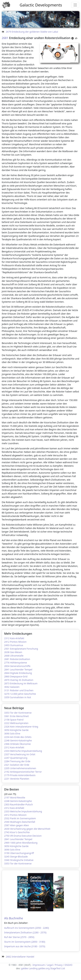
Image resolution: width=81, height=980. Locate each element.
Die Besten (12, 789)
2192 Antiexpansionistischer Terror (23, 772)
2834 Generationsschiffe (17, 666)
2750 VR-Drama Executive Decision (23, 836)
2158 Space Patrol (14, 720)
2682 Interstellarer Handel (18, 957)
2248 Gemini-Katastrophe (18, 740)
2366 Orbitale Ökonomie (18, 744)
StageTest (55, 968)
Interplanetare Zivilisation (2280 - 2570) (25, 932)
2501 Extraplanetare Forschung (21, 649)
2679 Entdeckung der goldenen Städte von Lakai (30, 32)
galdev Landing (29, 968)
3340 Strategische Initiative (19, 860)
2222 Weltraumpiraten (16, 723)
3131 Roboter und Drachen (19, 690)
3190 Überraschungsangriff (19, 853)
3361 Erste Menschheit (17, 716)
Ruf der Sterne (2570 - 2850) (19, 937)
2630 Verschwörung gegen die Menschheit (27, 829)
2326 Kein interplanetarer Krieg (21, 727)
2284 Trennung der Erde (17, 761)
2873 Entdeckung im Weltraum (21, 683)
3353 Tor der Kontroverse (18, 713)
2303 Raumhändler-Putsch (19, 804)
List (63, 968)
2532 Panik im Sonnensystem (20, 818)
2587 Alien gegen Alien (17, 825)
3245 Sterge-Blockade (16, 857)
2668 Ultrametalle (14, 656)
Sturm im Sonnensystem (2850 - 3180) (25, 942)
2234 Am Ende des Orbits (18, 737)
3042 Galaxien (12, 687)
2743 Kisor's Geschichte (17, 832)
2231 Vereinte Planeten (17, 779)
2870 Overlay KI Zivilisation (19, 680)
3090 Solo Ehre (12, 734)
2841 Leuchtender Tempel (18, 670)
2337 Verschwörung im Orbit (20, 754)
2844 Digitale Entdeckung (18, 673)
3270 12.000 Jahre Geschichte (20, 694)
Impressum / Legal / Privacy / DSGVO (53, 965)
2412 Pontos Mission (15, 642)
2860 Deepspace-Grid (16, 676)
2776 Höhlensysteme (16, 663)
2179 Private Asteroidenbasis (20, 775)
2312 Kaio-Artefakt (14, 638)
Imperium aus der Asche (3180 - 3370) (25, 946)
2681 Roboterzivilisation (17, 659)
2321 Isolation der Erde (17, 765)
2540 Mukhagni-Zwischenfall (20, 822)
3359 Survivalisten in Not (18, 697)
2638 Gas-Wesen (13, 652)
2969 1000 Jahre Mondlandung (21, 843)
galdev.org (44, 968)
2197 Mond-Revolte (15, 798)
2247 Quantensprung (16, 758)
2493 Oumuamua (14, 645)
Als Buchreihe (14, 918)
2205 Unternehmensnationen (20, 768)
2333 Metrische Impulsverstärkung (23, 751)
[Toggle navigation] (75, 5)
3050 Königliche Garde (16, 730)
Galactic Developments (41, 5)
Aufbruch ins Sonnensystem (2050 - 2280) (27, 928)
